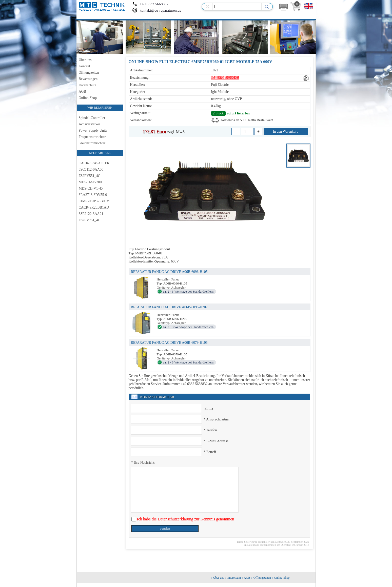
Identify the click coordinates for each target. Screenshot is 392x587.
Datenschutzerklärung (175, 519)
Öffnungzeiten (89, 73)
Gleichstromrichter (92, 143)
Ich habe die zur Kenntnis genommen (185, 519)
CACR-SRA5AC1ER (94, 163)
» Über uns (218, 578)
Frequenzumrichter (92, 137)
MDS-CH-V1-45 (91, 188)
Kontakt (84, 66)
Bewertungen (88, 79)
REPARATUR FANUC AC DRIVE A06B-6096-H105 (169, 272)
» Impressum (233, 578)
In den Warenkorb (286, 131)
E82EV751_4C (90, 220)
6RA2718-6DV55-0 (93, 195)
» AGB (246, 578)
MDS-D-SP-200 (90, 182)
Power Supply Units (93, 130)
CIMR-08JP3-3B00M (94, 201)
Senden (165, 528)
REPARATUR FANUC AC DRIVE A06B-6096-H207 (169, 307)
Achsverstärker (90, 124)
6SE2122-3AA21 (91, 214)
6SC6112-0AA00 (91, 169)
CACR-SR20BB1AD (94, 207)
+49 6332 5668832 (150, 4)
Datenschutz (87, 85)
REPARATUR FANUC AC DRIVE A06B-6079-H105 (169, 343)
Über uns (85, 60)
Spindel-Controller (92, 118)
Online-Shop (88, 98)
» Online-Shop (281, 578)
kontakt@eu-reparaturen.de (157, 10)
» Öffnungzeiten (261, 578)
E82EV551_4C (90, 176)
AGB (83, 92)
